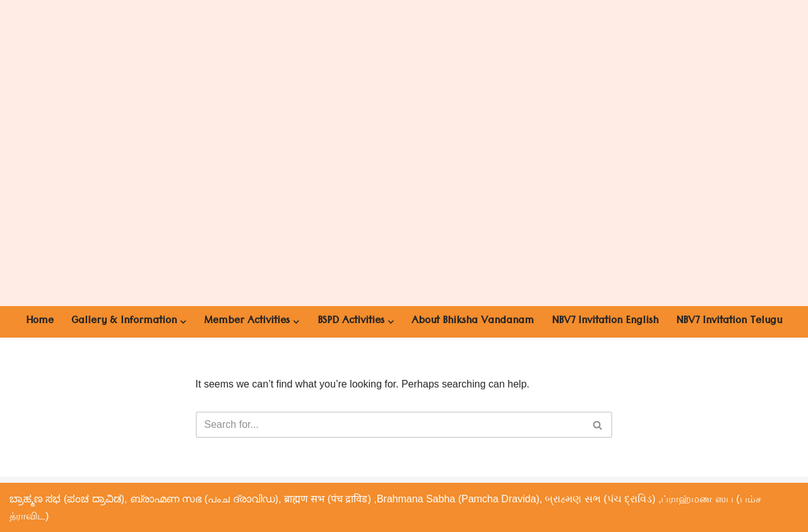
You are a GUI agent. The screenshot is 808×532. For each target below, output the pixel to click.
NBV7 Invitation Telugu (729, 322)
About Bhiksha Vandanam (473, 322)
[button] (183, 322)
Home (40, 322)
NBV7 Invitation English (605, 322)
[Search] (390, 425)
